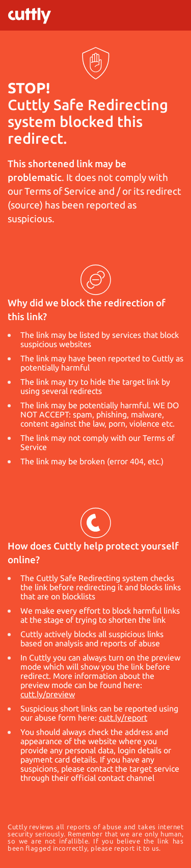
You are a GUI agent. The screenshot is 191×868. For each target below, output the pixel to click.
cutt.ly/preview (48, 694)
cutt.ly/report (123, 718)
